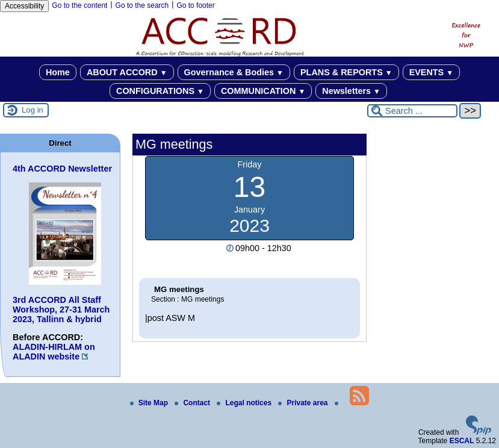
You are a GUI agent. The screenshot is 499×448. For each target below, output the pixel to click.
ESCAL (462, 441)
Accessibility (24, 6)
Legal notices (245, 403)
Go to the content (79, 5)
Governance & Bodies (234, 72)
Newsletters (351, 91)
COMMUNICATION (263, 91)
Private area (304, 403)
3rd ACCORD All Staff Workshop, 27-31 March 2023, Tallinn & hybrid (61, 310)
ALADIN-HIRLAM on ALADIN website (54, 352)
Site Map (150, 403)
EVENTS (431, 72)
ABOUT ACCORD (127, 72)
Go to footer (195, 5)
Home (58, 72)
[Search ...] (412, 111)
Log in (33, 110)
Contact (193, 403)
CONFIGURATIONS (160, 91)
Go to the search (142, 5)
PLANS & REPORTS (346, 72)
